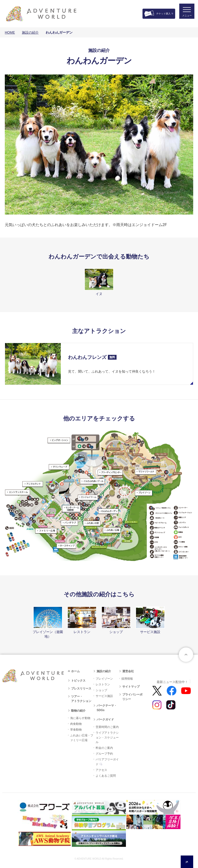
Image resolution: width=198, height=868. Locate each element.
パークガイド (105, 720)
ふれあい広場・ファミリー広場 (82, 738)
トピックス (78, 681)
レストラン (103, 684)
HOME (10, 32)
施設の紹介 (30, 32)
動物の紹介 (78, 711)
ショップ (101, 690)
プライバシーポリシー (132, 697)
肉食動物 (76, 724)
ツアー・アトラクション (81, 699)
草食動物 (76, 730)
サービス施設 (104, 696)
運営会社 (128, 671)
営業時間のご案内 (107, 727)
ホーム (75, 671)
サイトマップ (131, 687)
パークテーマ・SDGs (107, 708)
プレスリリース (81, 689)
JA (187, 862)
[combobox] (187, 862)
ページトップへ (186, 655)
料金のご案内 (104, 748)
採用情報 (127, 679)
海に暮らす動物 (80, 718)
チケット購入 (163, 14)
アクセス (101, 770)
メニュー (185, 18)
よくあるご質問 (106, 776)
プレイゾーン (104, 679)
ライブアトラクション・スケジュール (107, 737)
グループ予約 (104, 754)
